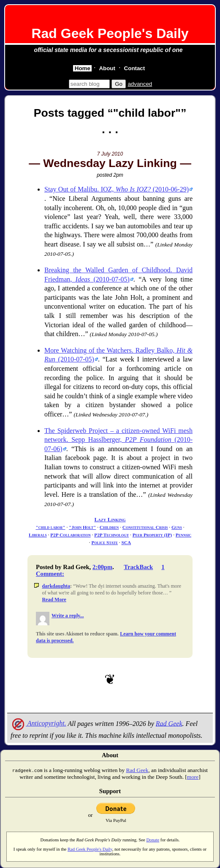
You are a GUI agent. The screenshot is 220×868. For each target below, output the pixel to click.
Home (83, 68)
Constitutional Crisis (145, 527)
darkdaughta (56, 586)
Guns (177, 527)
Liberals (38, 535)
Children (109, 527)
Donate (153, 840)
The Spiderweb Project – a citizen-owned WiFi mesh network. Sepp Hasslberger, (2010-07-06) (118, 440)
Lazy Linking (110, 519)
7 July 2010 (110, 154)
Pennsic (183, 535)
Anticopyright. (38, 723)
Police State (105, 542)
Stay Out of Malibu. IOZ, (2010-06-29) (117, 189)
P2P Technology (111, 535)
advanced (140, 84)
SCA (126, 542)
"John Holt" (82, 527)
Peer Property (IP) (152, 535)
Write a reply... (68, 616)
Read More (54, 600)
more (193, 777)
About (107, 68)
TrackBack (138, 567)
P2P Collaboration (71, 535)
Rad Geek (169, 723)
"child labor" (50, 527)
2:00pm (102, 567)
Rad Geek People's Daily (110, 33)
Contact (135, 68)
